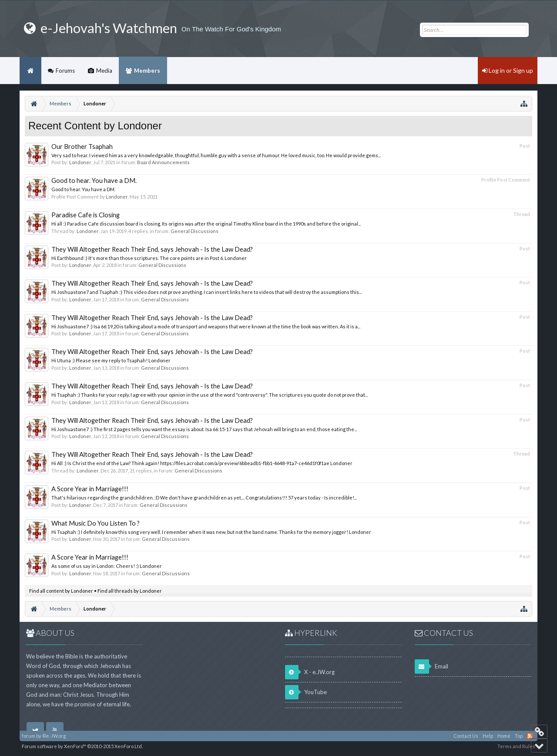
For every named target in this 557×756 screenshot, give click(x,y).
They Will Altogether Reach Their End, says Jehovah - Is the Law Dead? (152, 249)
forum (29, 736)
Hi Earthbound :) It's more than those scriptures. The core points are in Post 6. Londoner (149, 258)
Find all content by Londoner (61, 591)
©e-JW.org (54, 736)
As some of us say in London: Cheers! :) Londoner (107, 566)
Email (431, 667)
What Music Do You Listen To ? (96, 523)
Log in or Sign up (508, 70)
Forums (65, 71)
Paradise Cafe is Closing (86, 215)
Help (488, 736)
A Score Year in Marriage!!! (90, 489)
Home (30, 71)
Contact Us (466, 736)
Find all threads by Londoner (130, 591)
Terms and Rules (516, 746)
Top (519, 736)
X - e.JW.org (310, 672)
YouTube (306, 692)
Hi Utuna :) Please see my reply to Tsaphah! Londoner (111, 360)
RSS (530, 736)
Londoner (80, 162)
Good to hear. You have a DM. (94, 181)
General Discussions (195, 231)
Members (147, 71)
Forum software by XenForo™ (82, 746)
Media (104, 71)
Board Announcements (163, 162)
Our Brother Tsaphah (82, 147)
